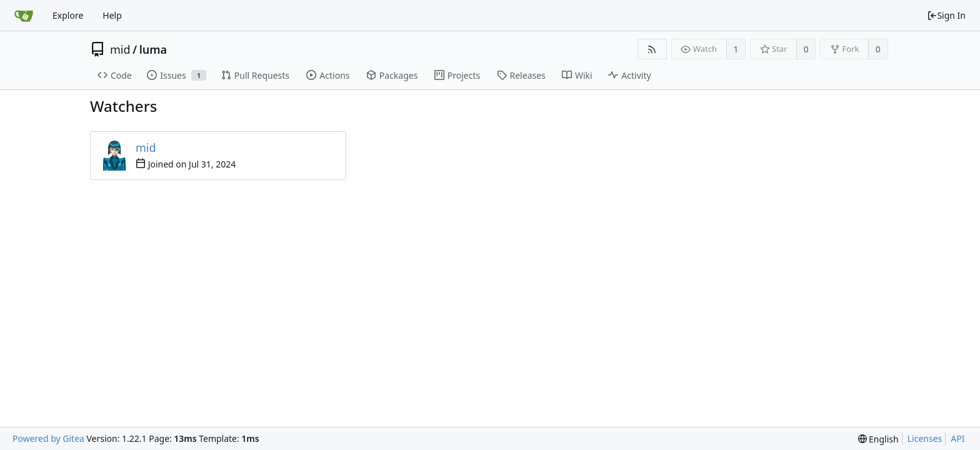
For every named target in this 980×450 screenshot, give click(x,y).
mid (120, 49)
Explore (68, 15)
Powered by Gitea (48, 438)
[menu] (878, 439)
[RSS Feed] (652, 49)
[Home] (24, 16)
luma (153, 49)
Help (112, 15)
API (957, 438)
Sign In (946, 15)
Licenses (925, 438)
